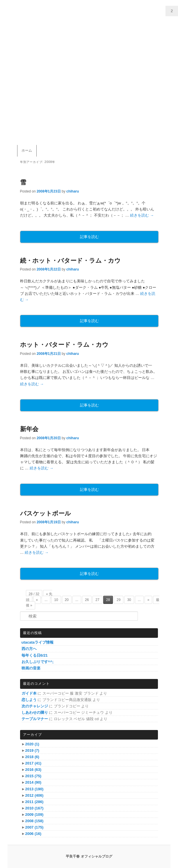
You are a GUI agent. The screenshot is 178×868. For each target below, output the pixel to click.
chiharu (73, 191)
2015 (33, 776)
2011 (34, 802)
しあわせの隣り (35, 712)
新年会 (29, 429)
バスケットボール (46, 513)
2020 (32, 744)
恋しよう (29, 700)
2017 (33, 763)
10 (56, 600)
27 (97, 600)
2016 (33, 770)
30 (129, 600)
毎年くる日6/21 (35, 655)
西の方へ (29, 649)
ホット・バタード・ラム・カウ (64, 345)
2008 (34, 821)
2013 (34, 789)
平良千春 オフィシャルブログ (89, 856)
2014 (33, 782)
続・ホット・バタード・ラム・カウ (70, 260)
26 (87, 600)
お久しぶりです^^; (38, 662)
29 (119, 600)
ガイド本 (29, 693)
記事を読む (89, 237)
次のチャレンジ (35, 706)
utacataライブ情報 (38, 642)
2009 (34, 815)
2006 (33, 834)
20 (67, 600)
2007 (34, 827)
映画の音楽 (31, 668)
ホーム (27, 150)
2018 (32, 757)
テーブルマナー (35, 719)
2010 (34, 808)
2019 (32, 750)
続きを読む (142, 215)
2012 (34, 795)
